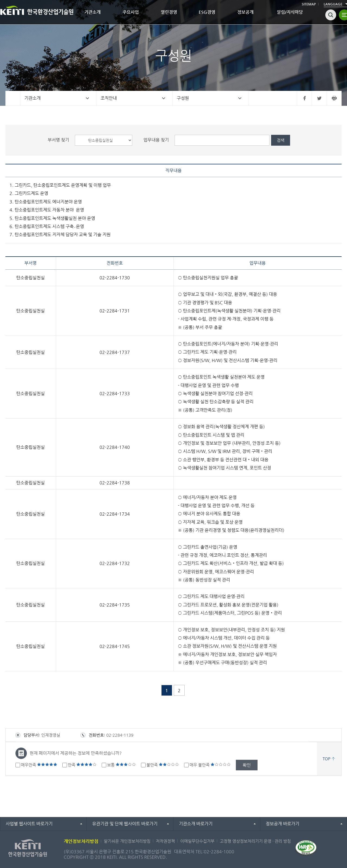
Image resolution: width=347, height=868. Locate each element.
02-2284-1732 (115, 563)
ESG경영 (207, 12)
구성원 (183, 98)
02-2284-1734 (115, 514)
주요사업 (131, 12)
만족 (82, 765)
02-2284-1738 (115, 483)
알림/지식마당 (290, 12)
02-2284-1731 (115, 311)
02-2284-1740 (115, 447)
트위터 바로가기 (319, 98)
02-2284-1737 (115, 352)
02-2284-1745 (115, 646)
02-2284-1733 (115, 393)
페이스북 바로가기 (304, 98)
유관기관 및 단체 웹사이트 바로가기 (125, 824)
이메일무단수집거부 (197, 841)
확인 (247, 765)
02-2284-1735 (115, 605)
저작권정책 (165, 841)
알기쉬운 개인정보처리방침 (127, 841)
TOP (327, 759)
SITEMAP (309, 4)
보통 (121, 765)
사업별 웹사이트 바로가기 (29, 824)
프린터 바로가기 (334, 98)
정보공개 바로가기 (282, 824)
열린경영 (169, 12)
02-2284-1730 (115, 278)
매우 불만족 (210, 765)
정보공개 (245, 12)
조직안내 (109, 98)
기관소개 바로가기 (196, 824)
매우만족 (39, 765)
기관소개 (92, 12)
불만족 (163, 765)
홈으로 (13, 98)
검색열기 (331, 15)
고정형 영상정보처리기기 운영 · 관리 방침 (255, 841)
